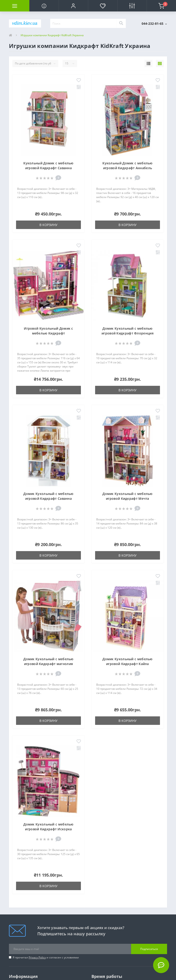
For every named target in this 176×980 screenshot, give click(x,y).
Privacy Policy (37, 957)
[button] (73, 6)
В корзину (48, 225)
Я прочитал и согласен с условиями (46, 957)
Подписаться (149, 949)
